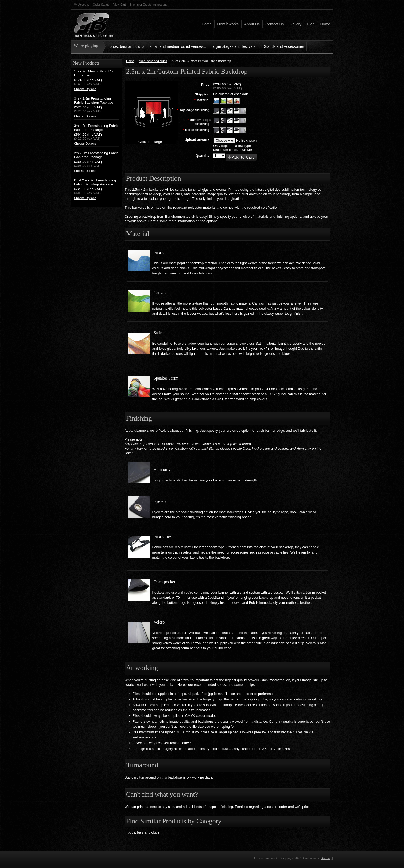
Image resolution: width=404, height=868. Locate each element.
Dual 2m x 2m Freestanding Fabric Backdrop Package (95, 182)
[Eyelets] (224, 110)
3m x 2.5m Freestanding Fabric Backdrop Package (94, 100)
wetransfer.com (144, 737)
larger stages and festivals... (235, 46)
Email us (241, 807)
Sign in (134, 5)
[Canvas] (224, 100)
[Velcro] (243, 110)
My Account (81, 5)
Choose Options (85, 89)
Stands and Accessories (284, 46)
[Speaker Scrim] (237, 100)
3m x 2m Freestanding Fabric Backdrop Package (96, 128)
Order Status (101, 5)
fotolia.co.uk (220, 749)
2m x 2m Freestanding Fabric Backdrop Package (96, 155)
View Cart (120, 5)
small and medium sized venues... (178, 46)
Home (130, 61)
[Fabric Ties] (230, 110)
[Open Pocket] (237, 120)
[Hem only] (217, 110)
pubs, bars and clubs (127, 46)
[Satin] (230, 100)
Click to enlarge (150, 142)
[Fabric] (217, 100)
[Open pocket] (237, 110)
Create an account (155, 5)
